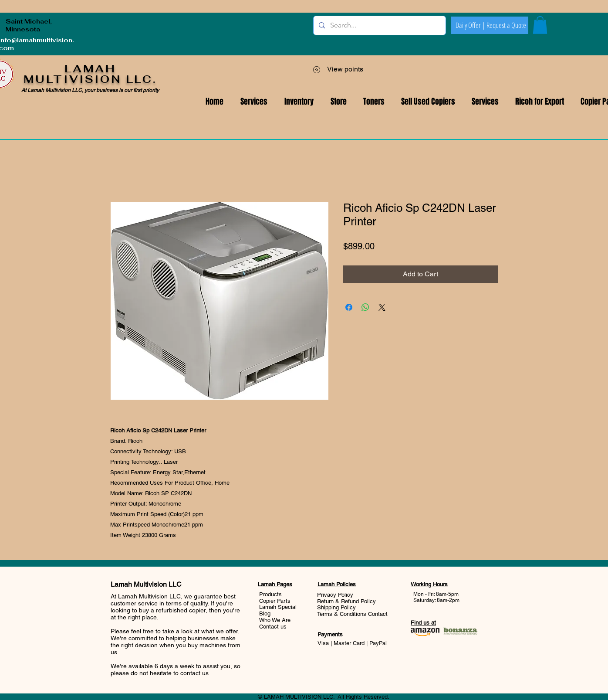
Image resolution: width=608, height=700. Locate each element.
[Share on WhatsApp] (365, 307)
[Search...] (379, 25)
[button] (485, 102)
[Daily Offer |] (470, 25)
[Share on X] (382, 307)
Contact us (273, 627)
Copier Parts (275, 601)
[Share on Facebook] (349, 307)
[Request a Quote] (506, 25)
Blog (265, 613)
